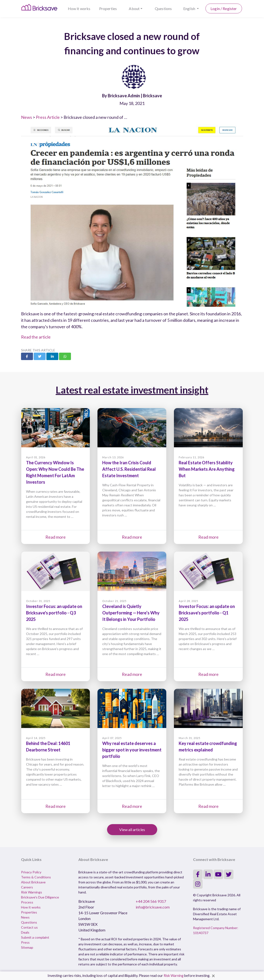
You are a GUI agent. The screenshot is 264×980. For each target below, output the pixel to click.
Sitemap (27, 947)
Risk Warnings (32, 892)
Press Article (48, 117)
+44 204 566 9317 (151, 901)
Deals (25, 932)
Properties (108, 8)
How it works (79, 8)
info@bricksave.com (153, 907)
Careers (27, 887)
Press (25, 942)
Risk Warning (174, 976)
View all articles (132, 829)
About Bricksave (33, 882)
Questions (163, 8)
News (27, 117)
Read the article (36, 337)
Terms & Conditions (36, 877)
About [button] (134, 8)
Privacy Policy (31, 872)
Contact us (29, 927)
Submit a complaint (35, 937)
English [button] (190, 8)
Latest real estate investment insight (132, 390)
